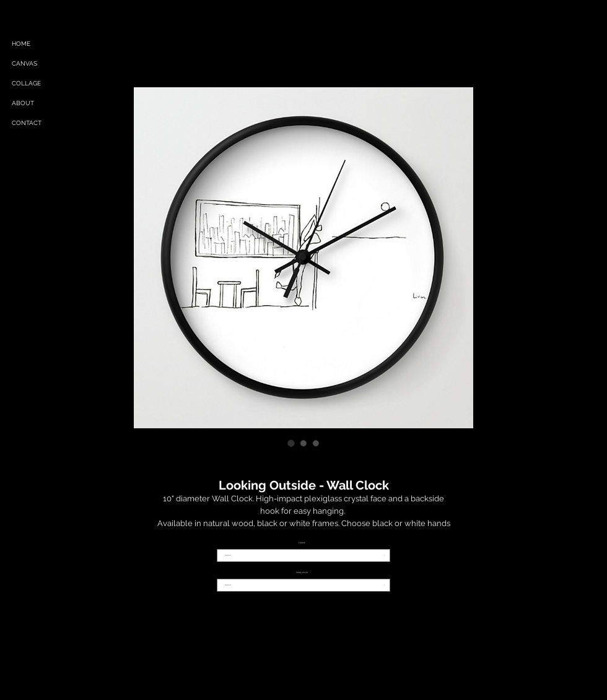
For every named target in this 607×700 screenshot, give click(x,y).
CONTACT (27, 123)
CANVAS (24, 63)
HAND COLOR (303, 573)
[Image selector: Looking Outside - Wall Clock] (291, 443)
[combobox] (303, 555)
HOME (21, 44)
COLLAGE (26, 83)
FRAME (303, 543)
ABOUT (23, 103)
